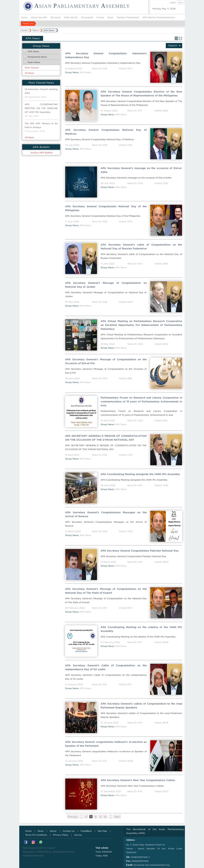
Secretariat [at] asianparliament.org (152, 865)
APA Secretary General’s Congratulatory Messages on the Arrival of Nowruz (106, 514)
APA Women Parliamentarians (159, 17)
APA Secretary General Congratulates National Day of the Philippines (106, 208)
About (53, 831)
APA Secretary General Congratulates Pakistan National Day (140, 551)
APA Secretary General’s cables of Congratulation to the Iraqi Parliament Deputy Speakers (141, 706)
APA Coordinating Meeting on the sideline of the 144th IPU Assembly (141, 629)
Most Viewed (32, 68)
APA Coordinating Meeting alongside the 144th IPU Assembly (140, 474)
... (82, 817)
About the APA (39, 17)
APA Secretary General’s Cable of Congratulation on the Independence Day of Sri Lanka (106, 667)
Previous (73, 817)
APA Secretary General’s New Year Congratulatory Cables (138, 780)
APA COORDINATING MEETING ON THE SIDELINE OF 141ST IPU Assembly (41, 108)
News (110, 17)
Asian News (34, 62)
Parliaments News (37, 57)
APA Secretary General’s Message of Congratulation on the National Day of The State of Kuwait (106, 591)
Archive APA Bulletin (42, 153)
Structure (56, 17)
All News (29, 73)
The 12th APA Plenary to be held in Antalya (41, 125)
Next (117, 817)
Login (173, 2)
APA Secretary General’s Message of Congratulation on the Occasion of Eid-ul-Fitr (106, 361)
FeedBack (86, 831)
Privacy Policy (61, 835)
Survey (78, 835)
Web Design (29, 848)
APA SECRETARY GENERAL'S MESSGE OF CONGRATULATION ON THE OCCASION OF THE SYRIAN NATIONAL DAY (106, 438)
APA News (33, 51)
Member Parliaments (128, 17)
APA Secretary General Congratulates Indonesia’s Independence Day (106, 55)
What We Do (71, 17)
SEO (41, 848)
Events (100, 17)
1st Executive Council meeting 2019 (41, 91)
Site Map (102, 831)
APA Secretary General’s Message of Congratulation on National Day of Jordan (106, 285)
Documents (87, 17)
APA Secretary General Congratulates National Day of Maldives (106, 132)
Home (24, 17)
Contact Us (69, 831)
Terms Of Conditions (36, 835)
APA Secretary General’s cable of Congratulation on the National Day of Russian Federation (141, 247)
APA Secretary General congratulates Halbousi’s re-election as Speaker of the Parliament (106, 744)
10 (105, 817)
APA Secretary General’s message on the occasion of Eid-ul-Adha (141, 170)
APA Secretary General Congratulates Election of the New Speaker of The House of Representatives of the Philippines (141, 94)
